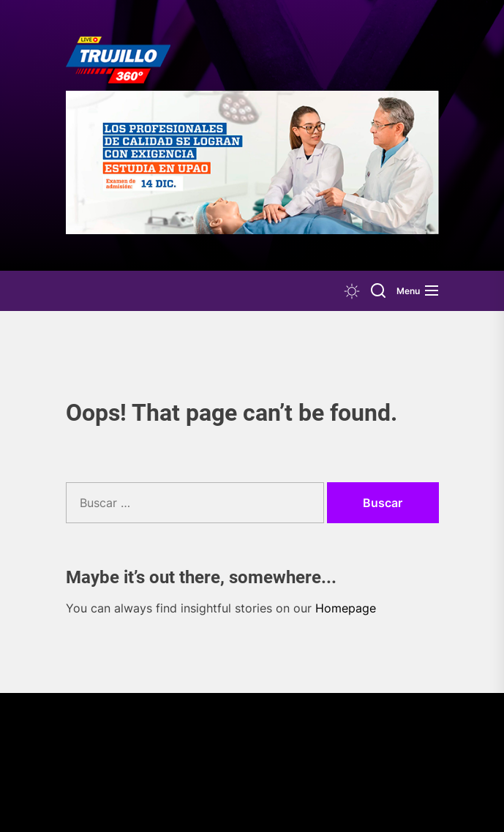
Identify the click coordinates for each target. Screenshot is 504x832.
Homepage (346, 608)
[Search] (378, 291)
